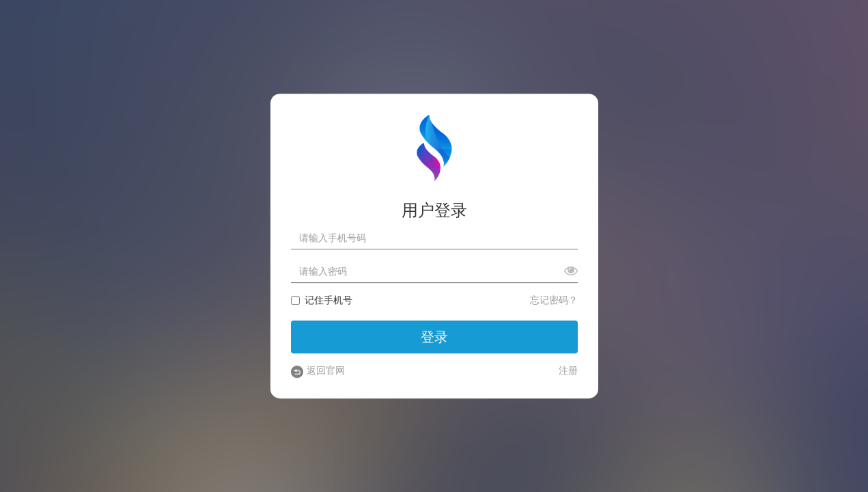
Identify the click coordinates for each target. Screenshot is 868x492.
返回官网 (318, 372)
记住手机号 (322, 301)
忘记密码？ (554, 301)
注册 (568, 371)
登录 (434, 337)
